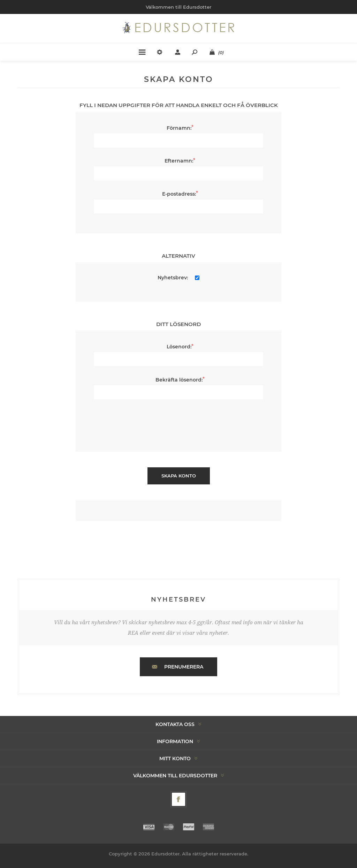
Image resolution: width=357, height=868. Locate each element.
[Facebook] (178, 799)
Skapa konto (179, 476)
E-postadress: (179, 194)
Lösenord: (179, 347)
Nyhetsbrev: (173, 278)
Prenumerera (184, 667)
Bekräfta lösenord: (179, 380)
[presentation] (178, 422)
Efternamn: (179, 161)
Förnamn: (179, 128)
